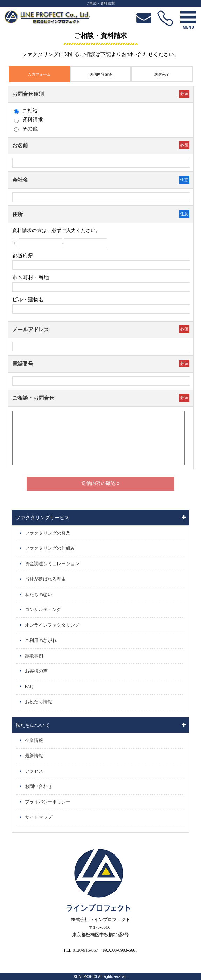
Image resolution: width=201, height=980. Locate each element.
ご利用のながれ (41, 641)
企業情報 (34, 741)
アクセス (34, 771)
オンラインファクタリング (52, 625)
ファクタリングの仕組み (50, 548)
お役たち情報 (39, 702)
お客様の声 (36, 671)
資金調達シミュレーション (52, 564)
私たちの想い (39, 595)
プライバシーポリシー (48, 802)
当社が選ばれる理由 (45, 579)
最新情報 (34, 756)
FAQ (29, 687)
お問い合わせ (39, 786)
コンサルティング (43, 610)
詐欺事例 (34, 656)
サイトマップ (39, 817)
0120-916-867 (85, 950)
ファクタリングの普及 (48, 533)
